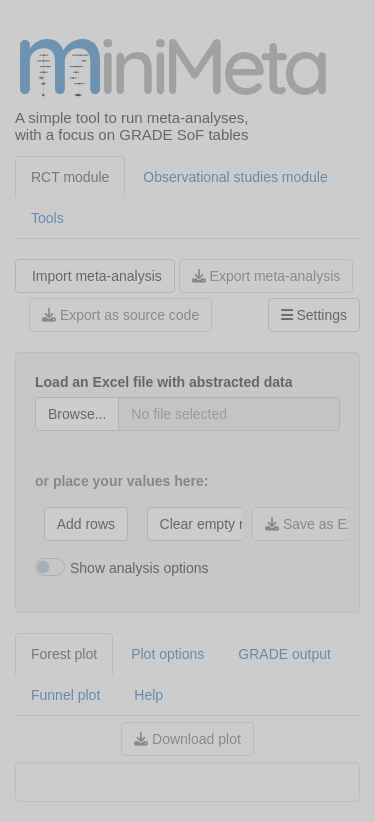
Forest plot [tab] (64, 654)
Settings (314, 315)
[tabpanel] (187, 530)
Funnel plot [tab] (65, 695)
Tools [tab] (47, 218)
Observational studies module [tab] (235, 177)
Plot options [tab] (167, 654)
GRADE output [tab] (284, 654)
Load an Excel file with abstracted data (164, 382)
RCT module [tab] (70, 177)
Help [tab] (148, 695)
